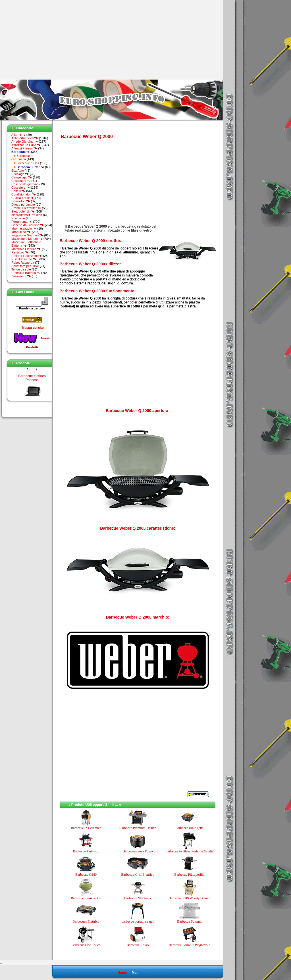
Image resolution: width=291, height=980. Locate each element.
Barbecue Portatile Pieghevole (189, 945)
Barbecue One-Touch (86, 945)
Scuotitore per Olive (25, 266)
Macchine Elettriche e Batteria (26, 244)
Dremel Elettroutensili (26, 208)
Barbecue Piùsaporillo (189, 875)
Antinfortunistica (25, 138)
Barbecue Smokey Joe (86, 898)
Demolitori (21, 201)
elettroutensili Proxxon (27, 215)
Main (135, 973)
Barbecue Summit (189, 921)
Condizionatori (24, 194)
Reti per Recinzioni (27, 256)
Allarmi (18, 135)
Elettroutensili (23, 211)
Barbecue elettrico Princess (32, 380)
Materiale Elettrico (26, 249)
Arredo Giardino (25, 142)
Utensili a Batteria (26, 273)
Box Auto (18, 170)
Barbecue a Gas (28, 163)
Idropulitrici (21, 232)
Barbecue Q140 (86, 875)
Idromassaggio (24, 228)
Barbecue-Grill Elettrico (138, 875)
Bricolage (20, 174)
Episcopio (18, 218)
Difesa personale (23, 205)
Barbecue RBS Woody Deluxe (190, 898)
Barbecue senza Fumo (138, 851)
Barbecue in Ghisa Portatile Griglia (189, 851)
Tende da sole (21, 269)
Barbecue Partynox (86, 851)
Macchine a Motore (27, 239)
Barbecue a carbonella (22, 157)
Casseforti (21, 188)
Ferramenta (22, 222)
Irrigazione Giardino (27, 235)
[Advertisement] (48, 40)
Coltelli (18, 191)
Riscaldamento (24, 259)
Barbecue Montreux (138, 898)
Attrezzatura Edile (26, 145)
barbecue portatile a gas (138, 921)
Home (122, 973)
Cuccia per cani (22, 198)
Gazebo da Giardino (28, 225)
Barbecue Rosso (138, 945)
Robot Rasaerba (23, 263)
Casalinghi (21, 181)
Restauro (20, 252)
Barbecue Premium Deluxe (138, 828)
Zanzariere (21, 276)
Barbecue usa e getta (189, 828)
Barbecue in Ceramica (86, 828)
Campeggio (22, 177)
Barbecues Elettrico (86, 921)
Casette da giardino (25, 184)
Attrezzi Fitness (24, 148)
